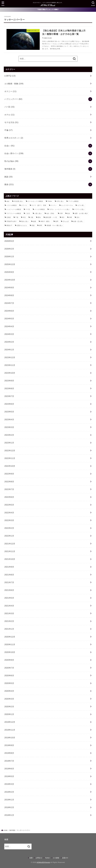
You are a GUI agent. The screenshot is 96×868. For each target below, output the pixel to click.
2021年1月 (9, 629)
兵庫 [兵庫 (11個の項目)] (61, 213)
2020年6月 (9, 675)
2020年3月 (9, 699)
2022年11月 (10, 458)
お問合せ (39, 858)
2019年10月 (10, 738)
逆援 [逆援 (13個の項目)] (33, 225)
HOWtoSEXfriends (43, 862)
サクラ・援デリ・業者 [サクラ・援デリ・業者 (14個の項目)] (39, 205)
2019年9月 (9, 745)
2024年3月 (9, 334)
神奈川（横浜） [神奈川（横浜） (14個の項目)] (46, 221)
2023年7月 (9, 396)
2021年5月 (9, 598)
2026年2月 (9, 249)
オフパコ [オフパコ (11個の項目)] (24, 205)
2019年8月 (9, 753)
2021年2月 (9, 621)
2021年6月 (9, 590)
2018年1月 (9, 815)
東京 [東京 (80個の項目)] (63, 217)
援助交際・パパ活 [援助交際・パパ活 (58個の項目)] (51, 217)
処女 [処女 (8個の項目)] (69, 213)
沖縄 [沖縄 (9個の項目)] (70, 217)
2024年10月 (10, 280)
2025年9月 (9, 272)
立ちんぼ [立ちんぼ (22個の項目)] (66, 221)
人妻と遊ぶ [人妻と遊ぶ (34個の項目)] (38, 213)
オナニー (10, 91)
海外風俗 (10, 169)
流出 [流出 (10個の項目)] (78, 217)
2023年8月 (9, 388)
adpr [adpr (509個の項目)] (8, 201)
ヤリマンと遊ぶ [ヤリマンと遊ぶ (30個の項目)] (79, 209)
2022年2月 (9, 528)
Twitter (47, 858)
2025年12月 (10, 264)
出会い (9, 146)
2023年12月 (10, 357)
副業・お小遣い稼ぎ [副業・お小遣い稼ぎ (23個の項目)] (81, 213)
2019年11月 (10, 730)
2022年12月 (10, 451)
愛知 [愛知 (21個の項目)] (39, 217)
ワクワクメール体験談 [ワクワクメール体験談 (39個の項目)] (14, 213)
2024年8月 (9, 295)
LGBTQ (10, 76)
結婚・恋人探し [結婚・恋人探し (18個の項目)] (78, 221)
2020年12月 (10, 637)
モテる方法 (11, 122)
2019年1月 (9, 800)
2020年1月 (9, 714)
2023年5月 (9, 412)
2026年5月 (9, 241)
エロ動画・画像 (14, 84)
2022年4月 (9, 513)
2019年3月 (9, 784)
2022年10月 (10, 466)
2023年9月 (9, 381)
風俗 (9, 184)
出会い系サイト (14, 153)
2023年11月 (10, 365)
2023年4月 (9, 419)
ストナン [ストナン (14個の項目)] (54, 205)
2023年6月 (9, 404)
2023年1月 (9, 443)
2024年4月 (9, 326)
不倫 (8, 130)
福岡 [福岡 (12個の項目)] (57, 221)
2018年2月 (9, 807)
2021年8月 (9, 575)
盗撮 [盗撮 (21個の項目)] (35, 221)
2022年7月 (9, 489)
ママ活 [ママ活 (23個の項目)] (28, 209)
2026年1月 (9, 256)
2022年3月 (9, 520)
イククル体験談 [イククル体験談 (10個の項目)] (11, 205)
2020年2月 (9, 707)
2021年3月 (9, 613)
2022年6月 (9, 497)
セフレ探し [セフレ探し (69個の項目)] (81, 205)
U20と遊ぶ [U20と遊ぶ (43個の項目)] (60, 201)
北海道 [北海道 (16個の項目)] (9, 217)
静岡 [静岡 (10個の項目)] (41, 225)
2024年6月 (9, 311)
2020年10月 (10, 652)
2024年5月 (9, 319)
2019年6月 (9, 769)
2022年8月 (9, 482)
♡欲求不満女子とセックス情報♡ (48, 10)
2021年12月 (10, 544)
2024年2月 (9, 342)
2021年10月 (10, 559)
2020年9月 (9, 660)
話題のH (65, 858)
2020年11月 (10, 644)
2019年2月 (9, 792)
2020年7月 (9, 668)
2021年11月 (10, 551)
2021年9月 (9, 567)
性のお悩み (11, 161)
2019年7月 (9, 761)
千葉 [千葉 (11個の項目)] (17, 217)
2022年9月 (9, 474)
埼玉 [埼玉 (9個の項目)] (24, 217)
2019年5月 (9, 776)
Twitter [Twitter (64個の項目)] (50, 201)
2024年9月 (9, 288)
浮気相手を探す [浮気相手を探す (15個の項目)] (11, 221)
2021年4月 (9, 606)
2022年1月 (9, 536)
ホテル (9, 115)
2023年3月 (9, 427)
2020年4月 (9, 691)
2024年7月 (9, 303)
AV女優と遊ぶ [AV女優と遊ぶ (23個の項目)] (19, 201)
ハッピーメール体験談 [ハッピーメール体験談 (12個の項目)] (14, 209)
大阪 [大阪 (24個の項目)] (32, 217)
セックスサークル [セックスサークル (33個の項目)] (67, 205)
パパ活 (9, 107)
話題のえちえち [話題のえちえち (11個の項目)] (22, 225)
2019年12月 (10, 722)
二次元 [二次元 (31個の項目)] (28, 213)
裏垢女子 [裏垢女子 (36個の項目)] (9, 225)
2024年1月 (9, 350)
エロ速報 (56, 858)
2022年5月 (9, 505)
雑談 (8, 177)
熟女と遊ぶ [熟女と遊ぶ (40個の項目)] (25, 221)
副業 (31, 858)
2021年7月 (9, 582)
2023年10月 (10, 373)
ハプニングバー (13, 99)
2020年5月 (9, 683)
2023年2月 (9, 435)
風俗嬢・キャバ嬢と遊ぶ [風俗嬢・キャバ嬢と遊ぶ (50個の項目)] (55, 225)
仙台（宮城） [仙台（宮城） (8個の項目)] (51, 213)
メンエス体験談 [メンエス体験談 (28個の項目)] (40, 209)
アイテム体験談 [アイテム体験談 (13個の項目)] (73, 201)
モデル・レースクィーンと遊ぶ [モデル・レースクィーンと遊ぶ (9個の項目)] (59, 209)
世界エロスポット (14, 138)
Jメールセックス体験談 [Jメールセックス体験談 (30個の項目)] (35, 201)
